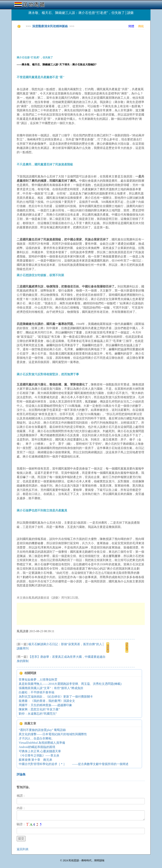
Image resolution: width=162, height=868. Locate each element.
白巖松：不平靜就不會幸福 (37, 692)
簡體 (131, 26)
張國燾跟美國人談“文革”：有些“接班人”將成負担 (51, 688)
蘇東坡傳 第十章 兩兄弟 (35, 760)
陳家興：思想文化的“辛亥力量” (39, 709)
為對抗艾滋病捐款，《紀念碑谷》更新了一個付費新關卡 (56, 697)
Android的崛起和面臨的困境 (37, 747)
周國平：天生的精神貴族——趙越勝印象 (45, 705)
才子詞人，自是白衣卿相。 (37, 738)
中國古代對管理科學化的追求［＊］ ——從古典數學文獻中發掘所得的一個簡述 (74, 764)
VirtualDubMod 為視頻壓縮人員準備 (42, 743)
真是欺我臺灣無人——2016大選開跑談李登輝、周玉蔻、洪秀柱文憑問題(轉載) (70, 684)
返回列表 (23, 849)
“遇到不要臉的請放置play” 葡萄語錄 (42, 730)
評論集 (21, 774)
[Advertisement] (84, 41)
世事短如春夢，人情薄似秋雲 (38, 680)
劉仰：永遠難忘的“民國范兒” (38, 714)
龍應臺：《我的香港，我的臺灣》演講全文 (47, 701)
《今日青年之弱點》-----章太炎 (39, 755)
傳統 (141, 26)
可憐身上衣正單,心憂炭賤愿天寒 (40, 751)
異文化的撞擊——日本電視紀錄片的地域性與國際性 (53, 734)
